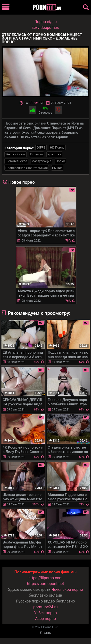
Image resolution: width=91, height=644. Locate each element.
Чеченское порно (67, 590)
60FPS (41, 147)
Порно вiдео (45, 22)
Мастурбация (41, 161)
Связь (45, 633)
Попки (60, 161)
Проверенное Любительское (27, 168)
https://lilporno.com (45, 578)
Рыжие (57, 168)
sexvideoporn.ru (46, 28)
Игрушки (37, 154)
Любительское (16, 161)
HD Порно (57, 147)
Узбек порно (46, 613)
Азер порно (46, 619)
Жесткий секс (16, 154)
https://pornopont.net (45, 584)
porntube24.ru (45, 607)
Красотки (54, 154)
